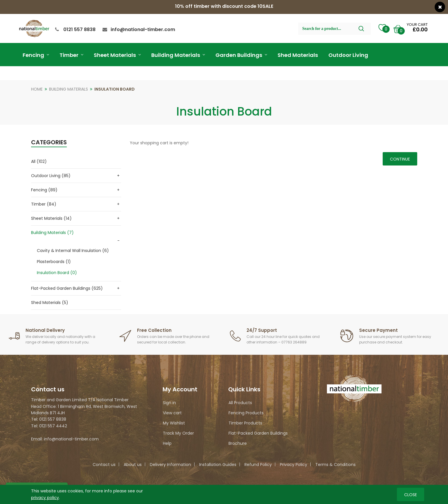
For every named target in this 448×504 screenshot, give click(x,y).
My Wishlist (174, 423)
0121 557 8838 (79, 29)
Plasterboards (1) (54, 262)
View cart (172, 413)
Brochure (238, 443)
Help (167, 443)
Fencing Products (246, 413)
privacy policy (45, 497)
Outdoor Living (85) (51, 176)
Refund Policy (258, 465)
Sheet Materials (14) (51, 218)
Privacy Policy (294, 465)
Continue (400, 159)
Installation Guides (218, 465)
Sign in (169, 403)
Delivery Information (170, 465)
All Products (240, 403)
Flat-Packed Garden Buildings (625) (67, 288)
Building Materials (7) (52, 233)
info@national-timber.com (143, 29)
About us (133, 465)
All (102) (39, 161)
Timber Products (245, 423)
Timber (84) (44, 204)
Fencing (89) (44, 190)
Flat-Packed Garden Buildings (258, 433)
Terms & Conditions (335, 465)
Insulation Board (115, 89)
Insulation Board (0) (57, 273)
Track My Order (178, 433)
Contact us (104, 465)
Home (37, 89)
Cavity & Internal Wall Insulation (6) (73, 251)
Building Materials (69, 89)
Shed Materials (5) (50, 303)
